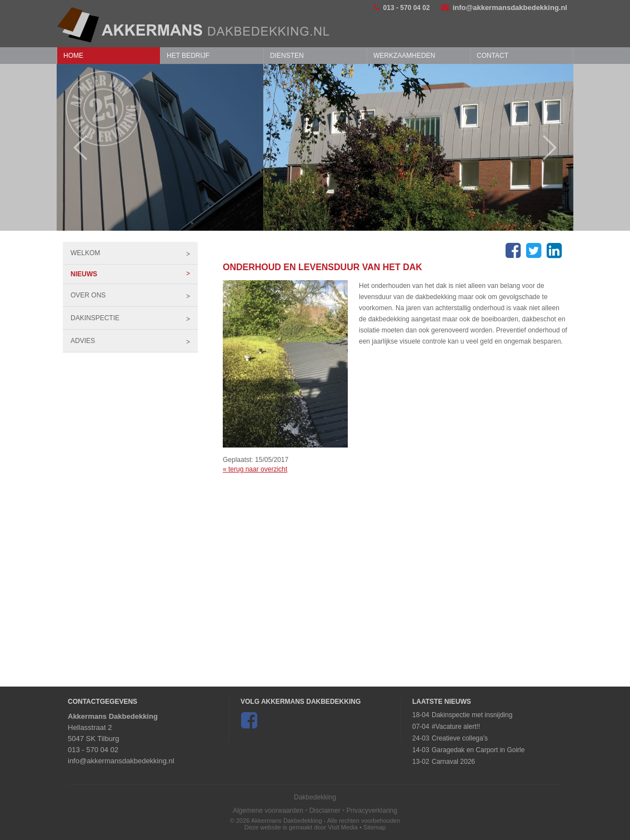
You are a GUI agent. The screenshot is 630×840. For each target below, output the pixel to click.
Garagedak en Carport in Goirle (478, 750)
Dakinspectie (134, 318)
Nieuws (134, 274)
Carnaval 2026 (453, 762)
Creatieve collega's (460, 738)
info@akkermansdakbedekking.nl (504, 8)
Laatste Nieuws (442, 702)
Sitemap (374, 827)
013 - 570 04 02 (402, 8)
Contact (492, 56)
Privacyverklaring (372, 811)
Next (555, 148)
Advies (134, 341)
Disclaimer (325, 811)
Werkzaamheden (404, 56)
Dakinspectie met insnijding (472, 715)
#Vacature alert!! (456, 727)
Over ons (134, 295)
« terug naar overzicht (255, 469)
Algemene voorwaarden (268, 811)
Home (73, 56)
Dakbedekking (315, 797)
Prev (75, 148)
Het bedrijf (188, 56)
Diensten (287, 56)
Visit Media (343, 827)
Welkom (134, 253)
